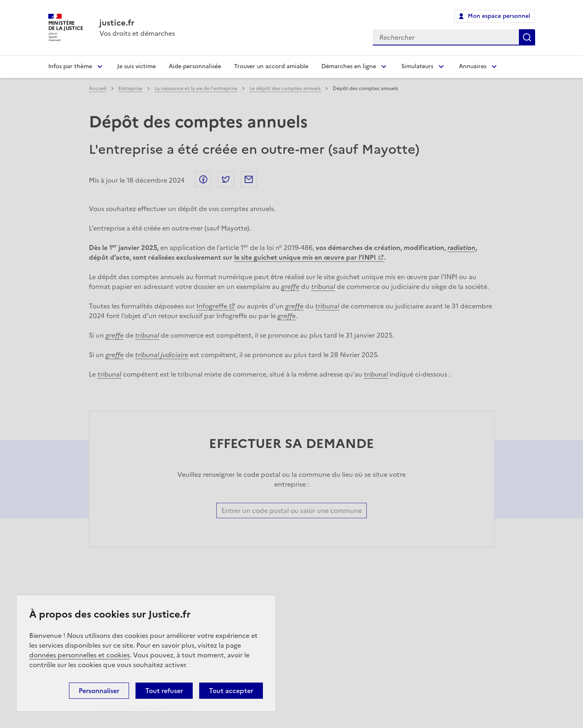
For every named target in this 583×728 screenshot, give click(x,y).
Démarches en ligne (349, 66)
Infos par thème (70, 66)
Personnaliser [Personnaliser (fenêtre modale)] (99, 691)
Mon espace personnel (499, 16)
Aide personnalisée (195, 66)
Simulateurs (417, 66)
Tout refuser (164, 691)
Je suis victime (137, 66)
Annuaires (473, 66)
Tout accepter (231, 691)
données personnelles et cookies (80, 655)
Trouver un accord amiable (271, 66)
